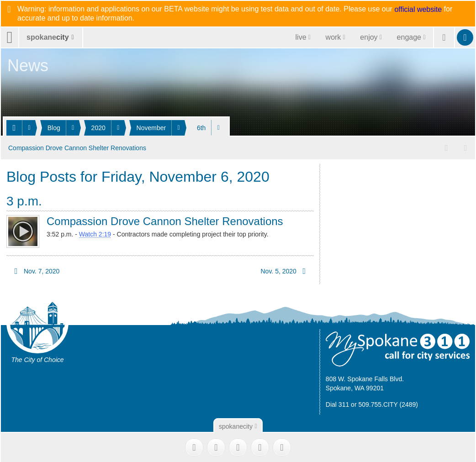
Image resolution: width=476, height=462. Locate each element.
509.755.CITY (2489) (388, 404)
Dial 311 (337, 404)
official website (418, 10)
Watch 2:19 (95, 234)
